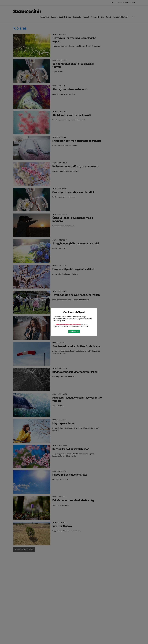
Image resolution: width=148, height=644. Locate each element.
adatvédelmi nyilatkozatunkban (68, 325)
